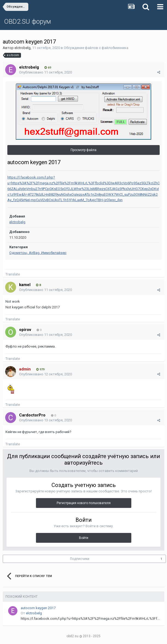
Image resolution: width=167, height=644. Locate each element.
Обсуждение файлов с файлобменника (96, 48)
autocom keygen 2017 (38, 608)
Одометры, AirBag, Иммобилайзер (38, 253)
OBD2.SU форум (28, 22)
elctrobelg (22, 48)
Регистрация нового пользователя (84, 503)
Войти (84, 538)
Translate (13, 274)
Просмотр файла (83, 150)
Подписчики (80, 559)
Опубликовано (45, 72)
